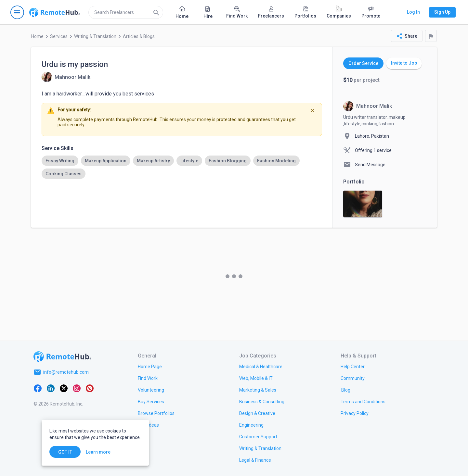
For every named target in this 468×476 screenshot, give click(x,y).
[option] (60, 161)
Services (59, 36)
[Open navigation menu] (17, 12)
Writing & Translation (95, 36)
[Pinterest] (90, 388)
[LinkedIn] (51, 388)
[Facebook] (38, 388)
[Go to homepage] (55, 12)
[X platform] (64, 388)
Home (37, 36)
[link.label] (353, 366)
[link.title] (150, 366)
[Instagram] (77, 388)
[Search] (156, 12)
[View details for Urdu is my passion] (66, 77)
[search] (126, 12)
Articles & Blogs (139, 36)
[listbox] (182, 167)
